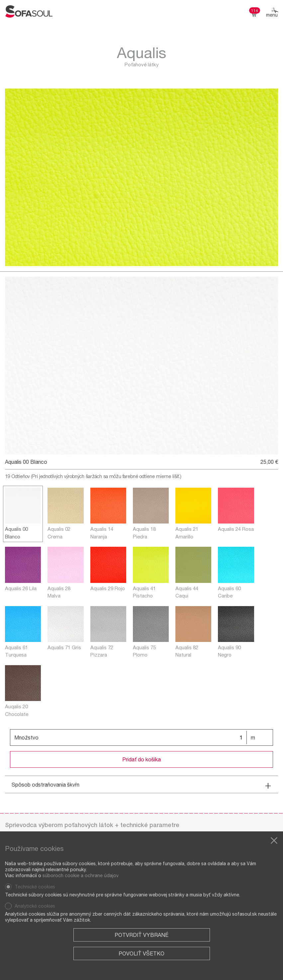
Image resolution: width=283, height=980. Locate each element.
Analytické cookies (35, 906)
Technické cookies (35, 887)
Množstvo (26, 737)
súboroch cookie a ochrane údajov (81, 875)
